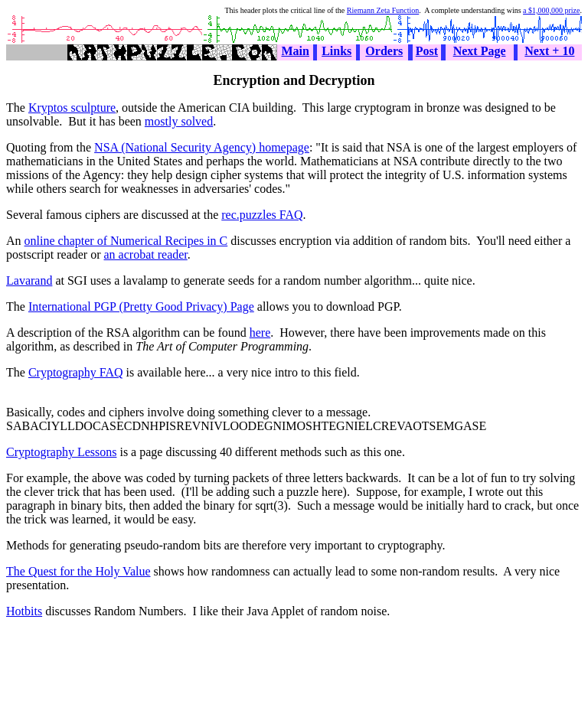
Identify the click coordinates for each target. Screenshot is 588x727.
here (260, 333)
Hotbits (24, 611)
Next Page (480, 51)
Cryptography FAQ (76, 372)
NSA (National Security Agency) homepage (202, 147)
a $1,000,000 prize (551, 10)
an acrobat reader (146, 254)
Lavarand (29, 280)
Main (296, 51)
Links (336, 51)
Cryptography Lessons (61, 452)
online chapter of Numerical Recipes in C (126, 241)
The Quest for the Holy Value (78, 571)
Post (427, 51)
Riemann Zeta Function (383, 10)
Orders (384, 51)
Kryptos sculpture (72, 108)
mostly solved (179, 121)
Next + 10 (549, 51)
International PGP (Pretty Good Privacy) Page (141, 306)
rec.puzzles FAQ (262, 215)
